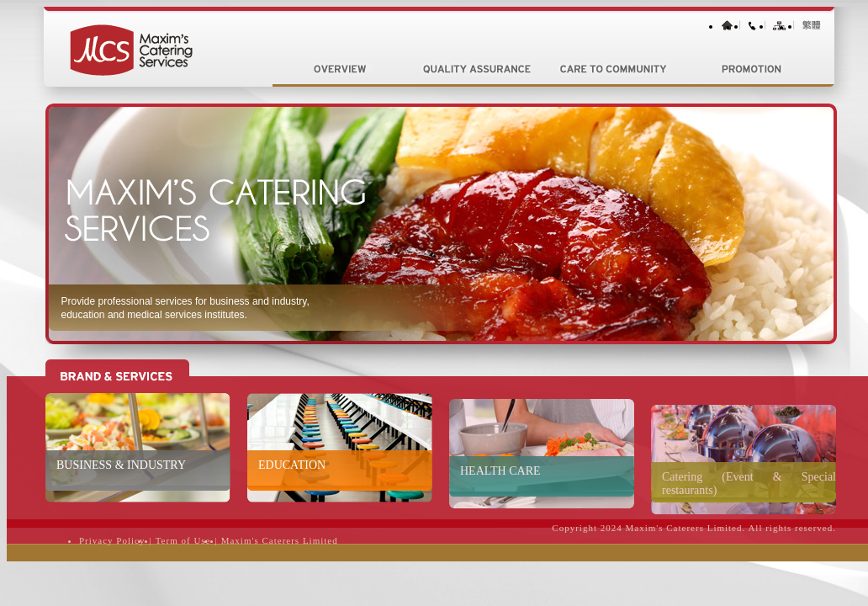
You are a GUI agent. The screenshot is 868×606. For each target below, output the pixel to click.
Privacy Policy (112, 540)
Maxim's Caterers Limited (280, 540)
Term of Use (183, 540)
